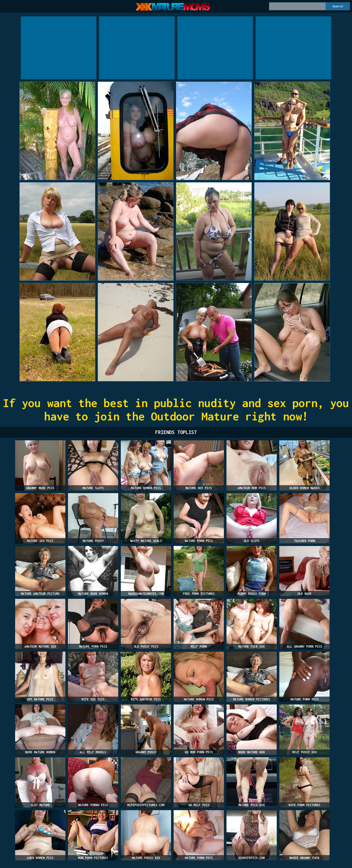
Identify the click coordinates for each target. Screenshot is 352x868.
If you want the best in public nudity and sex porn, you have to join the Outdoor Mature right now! (176, 410)
